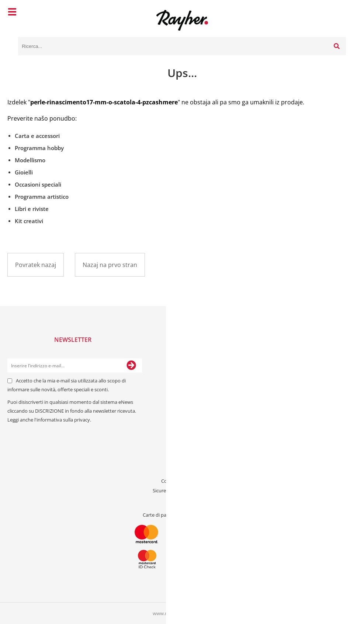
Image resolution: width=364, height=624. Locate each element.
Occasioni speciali (38, 184)
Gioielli (24, 172)
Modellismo (30, 160)
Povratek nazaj (36, 265)
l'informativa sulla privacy (62, 420)
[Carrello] (339, 13)
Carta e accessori (37, 136)
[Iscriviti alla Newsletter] (131, 365)
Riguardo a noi (182, 471)
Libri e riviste (32, 209)
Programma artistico (42, 197)
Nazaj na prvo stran (110, 265)
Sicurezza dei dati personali (182, 490)
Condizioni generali (182, 481)
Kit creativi (29, 221)
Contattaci (182, 462)
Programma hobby (39, 148)
